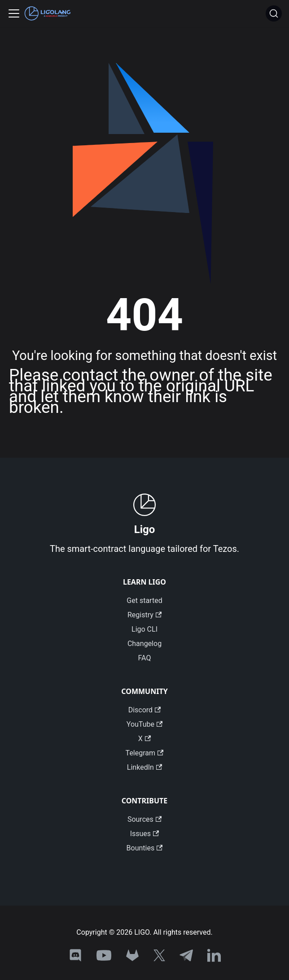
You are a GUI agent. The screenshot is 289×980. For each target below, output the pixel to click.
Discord (145, 710)
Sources (144, 819)
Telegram (145, 753)
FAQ (145, 658)
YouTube (144, 724)
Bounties (145, 848)
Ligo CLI (144, 629)
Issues (145, 834)
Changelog (144, 644)
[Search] (274, 13)
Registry (144, 615)
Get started (144, 601)
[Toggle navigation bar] (14, 13)
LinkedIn (144, 767)
